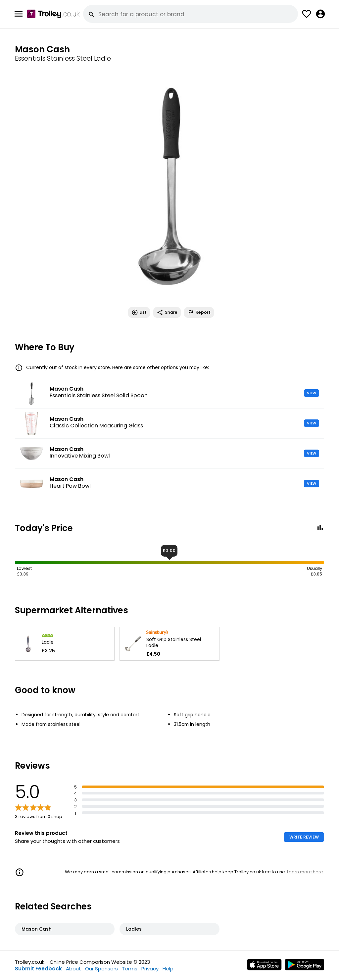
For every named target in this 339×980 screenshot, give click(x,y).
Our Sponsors (101, 969)
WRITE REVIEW (304, 837)
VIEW (312, 393)
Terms (130, 969)
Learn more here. (306, 872)
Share (167, 312)
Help (168, 969)
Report (199, 312)
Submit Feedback (38, 969)
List (139, 312)
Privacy (150, 969)
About (73, 969)
